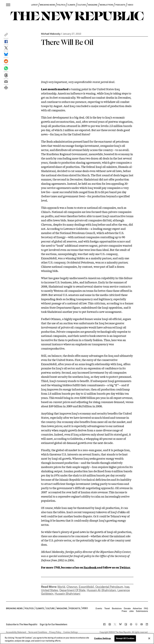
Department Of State (72, 590)
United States (50, 590)
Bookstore (117, 608)
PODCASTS (120, 5)
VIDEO (130, 5)
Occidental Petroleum (109, 587)
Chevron (72, 587)
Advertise (137, 608)
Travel (107, 608)
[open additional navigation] (8, 5)
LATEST (34, 5)
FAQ (146, 608)
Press (124, 611)
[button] (6, 35)
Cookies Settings (71, 632)
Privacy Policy (55, 632)
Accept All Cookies (125, 638)
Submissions (142, 611)
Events (99, 608)
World (61, 587)
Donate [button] (127, 608)
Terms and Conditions (38, 632)
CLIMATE (72, 5)
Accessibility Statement (16, 632)
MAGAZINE (93, 5)
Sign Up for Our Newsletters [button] (53, 624)
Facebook (90, 567)
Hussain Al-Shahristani (101, 590)
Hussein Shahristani (68, 594)
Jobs (131, 611)
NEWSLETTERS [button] (106, 5)
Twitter (125, 567)
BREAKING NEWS (47, 5)
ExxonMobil (86, 587)
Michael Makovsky (51, 34)
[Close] (149, 638)
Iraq (127, 587)
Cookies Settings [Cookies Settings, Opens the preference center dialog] (102, 638)
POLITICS (61, 5)
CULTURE (82, 5)
